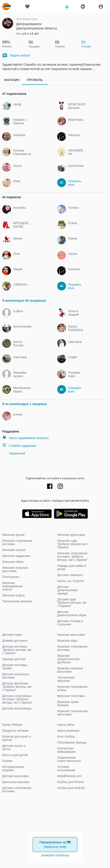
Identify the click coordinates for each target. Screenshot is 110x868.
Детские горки (12, 635)
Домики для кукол (15, 641)
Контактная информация (66, 750)
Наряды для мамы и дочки (72, 567)
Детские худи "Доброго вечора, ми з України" (72, 603)
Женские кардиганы (16, 556)
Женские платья (14, 550)
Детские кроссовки (15, 776)
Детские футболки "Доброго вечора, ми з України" (17, 687)
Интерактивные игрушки (13, 768)
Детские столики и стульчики (70, 623)
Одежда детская (14, 659)
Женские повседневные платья (12, 586)
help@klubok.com (69, 776)
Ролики (7, 761)
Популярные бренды (72, 742)
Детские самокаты (70, 575)
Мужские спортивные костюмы (72, 648)
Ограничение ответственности (69, 759)
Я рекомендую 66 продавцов (24, 301)
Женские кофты (13, 595)
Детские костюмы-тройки (15, 667)
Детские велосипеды (17, 708)
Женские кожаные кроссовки (15, 569)
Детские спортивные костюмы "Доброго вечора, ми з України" (17, 699)
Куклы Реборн (12, 725)
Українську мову (55, 847)
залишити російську (55, 855)
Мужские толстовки (71, 696)
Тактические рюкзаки (17, 601)
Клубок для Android (71, 788)
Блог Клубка (66, 737)
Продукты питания (15, 731)
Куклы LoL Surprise (71, 581)
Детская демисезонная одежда (67, 590)
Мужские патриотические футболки (68, 659)
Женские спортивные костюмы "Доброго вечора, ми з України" (72, 556)
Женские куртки (13, 535)
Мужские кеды (67, 641)
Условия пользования (66, 768)
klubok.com (7, 7)
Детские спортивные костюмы (17, 790)
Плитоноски (11, 577)
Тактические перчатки (66, 679)
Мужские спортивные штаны (72, 688)
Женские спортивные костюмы (17, 542)
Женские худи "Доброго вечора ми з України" (72, 544)
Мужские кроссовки (71, 635)
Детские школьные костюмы (16, 676)
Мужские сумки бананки (68, 703)
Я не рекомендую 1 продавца (25, 404)
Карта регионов (68, 731)
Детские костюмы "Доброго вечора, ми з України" (17, 650)
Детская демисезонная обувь (72, 613)
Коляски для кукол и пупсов (17, 738)
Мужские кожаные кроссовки (70, 670)
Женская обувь (13, 562)
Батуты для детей (15, 755)
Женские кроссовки (71, 535)
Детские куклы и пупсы (14, 747)
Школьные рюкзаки (16, 782)
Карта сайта (66, 725)
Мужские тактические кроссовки (72, 713)
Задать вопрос (16, 56)
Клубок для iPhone (70, 782)
